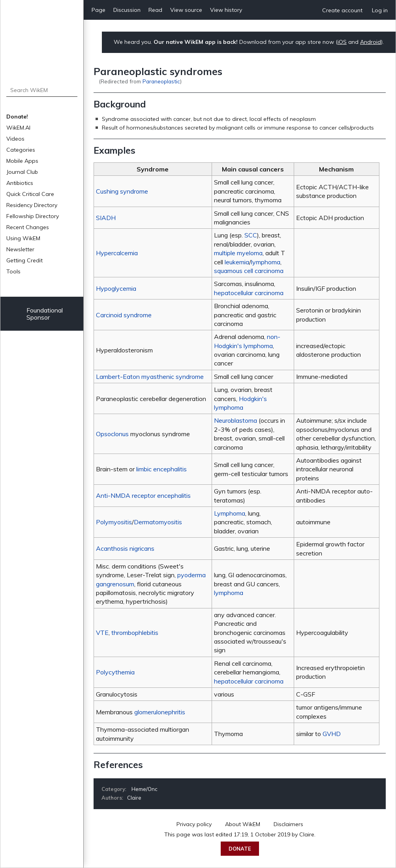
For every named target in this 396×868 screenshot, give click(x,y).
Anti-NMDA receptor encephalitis (143, 495)
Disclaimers (288, 824)
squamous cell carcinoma (249, 271)
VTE (102, 633)
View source (186, 10)
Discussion (127, 10)
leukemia (237, 262)
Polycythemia (115, 672)
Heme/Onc (145, 789)
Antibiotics (20, 183)
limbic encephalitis (161, 469)
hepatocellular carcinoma (249, 293)
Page (99, 10)
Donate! (17, 117)
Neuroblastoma (236, 420)
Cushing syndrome (122, 191)
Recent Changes (28, 227)
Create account (342, 10)
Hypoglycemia (116, 288)
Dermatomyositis (158, 522)
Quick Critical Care (30, 194)
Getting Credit (24, 260)
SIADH (106, 218)
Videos (15, 139)
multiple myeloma (238, 253)
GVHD (332, 734)
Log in (380, 10)
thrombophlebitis (135, 633)
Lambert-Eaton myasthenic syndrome (150, 377)
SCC (251, 235)
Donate (240, 849)
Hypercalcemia (117, 253)
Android (371, 42)
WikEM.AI (18, 128)
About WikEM (243, 824)
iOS (342, 42)
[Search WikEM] (42, 90)
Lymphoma (230, 513)
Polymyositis (114, 522)
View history (226, 10)
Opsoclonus (112, 434)
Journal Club (22, 172)
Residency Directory (32, 205)
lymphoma (266, 262)
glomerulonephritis (160, 712)
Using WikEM (23, 238)
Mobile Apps (22, 161)
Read (155, 10)
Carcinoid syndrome (124, 315)
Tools (13, 271)
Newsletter (20, 249)
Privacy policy (194, 824)
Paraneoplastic (161, 81)
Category (113, 789)
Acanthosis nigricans (125, 548)
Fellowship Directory (33, 216)
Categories (21, 150)
